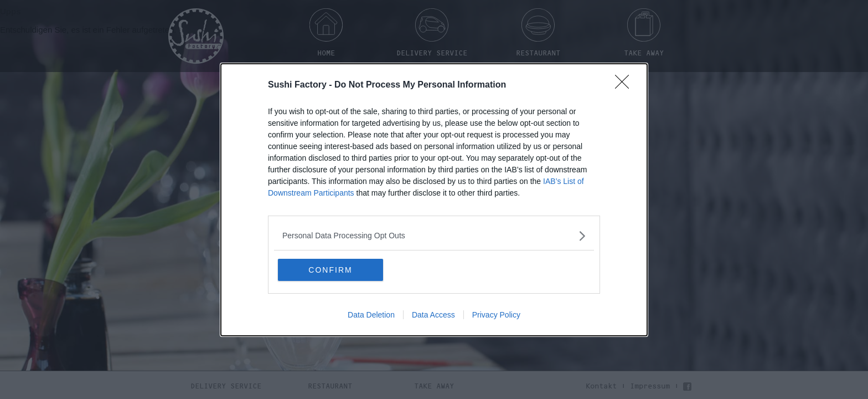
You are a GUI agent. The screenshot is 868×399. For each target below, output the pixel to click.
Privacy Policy (496, 315)
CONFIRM (330, 270)
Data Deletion (371, 315)
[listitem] (434, 236)
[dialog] (434, 200)
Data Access (433, 315)
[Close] (626, 85)
